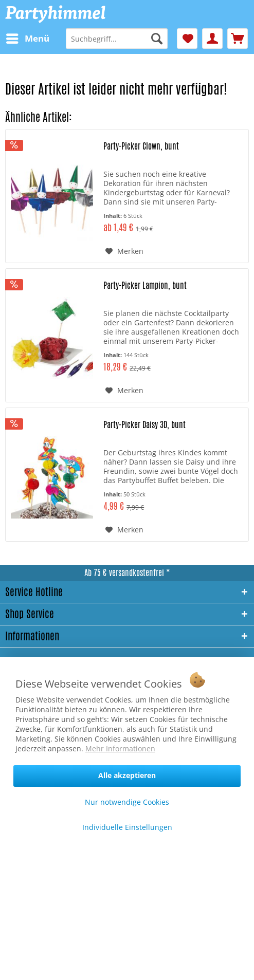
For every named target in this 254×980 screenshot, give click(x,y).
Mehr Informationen (120, 748)
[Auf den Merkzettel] (124, 251)
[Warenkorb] (238, 39)
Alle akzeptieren (127, 775)
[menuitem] (27, 39)
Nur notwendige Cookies (127, 802)
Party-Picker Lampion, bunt (145, 286)
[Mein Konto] (212, 39)
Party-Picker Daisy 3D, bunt (144, 425)
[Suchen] (157, 39)
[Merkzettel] (187, 39)
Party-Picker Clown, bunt (141, 146)
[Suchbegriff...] (117, 39)
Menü (28, 37)
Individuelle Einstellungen (127, 827)
